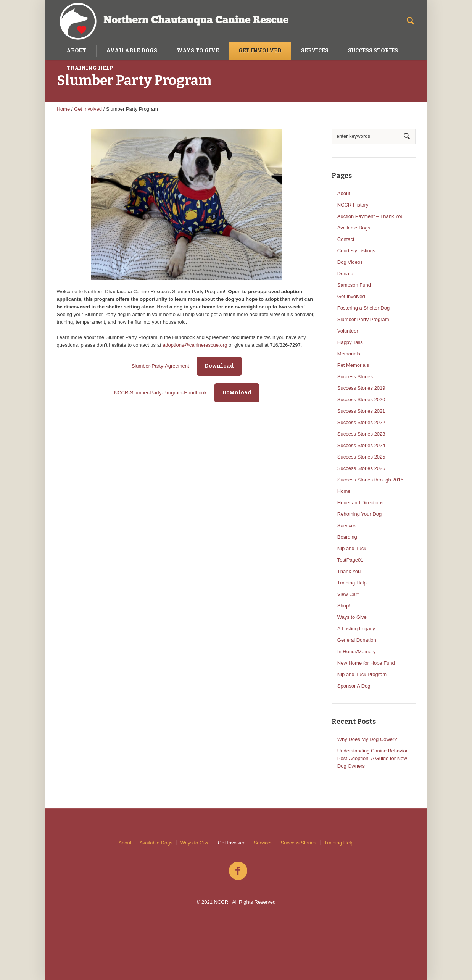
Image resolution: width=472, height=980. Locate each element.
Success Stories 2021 (361, 411)
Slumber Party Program (363, 319)
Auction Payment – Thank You (371, 216)
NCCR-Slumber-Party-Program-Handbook (160, 393)
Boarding (347, 537)
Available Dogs (354, 228)
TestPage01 (350, 560)
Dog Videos (350, 262)
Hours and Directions (360, 503)
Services (347, 526)
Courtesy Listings (356, 251)
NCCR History (353, 205)
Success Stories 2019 (361, 388)
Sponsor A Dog (354, 686)
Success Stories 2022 (361, 422)
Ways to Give (352, 617)
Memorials (349, 354)
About (344, 193)
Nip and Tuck (352, 548)
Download (219, 366)
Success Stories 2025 (361, 457)
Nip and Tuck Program (362, 674)
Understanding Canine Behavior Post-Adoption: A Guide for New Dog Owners (372, 758)
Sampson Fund (354, 285)
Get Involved (88, 109)
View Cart (348, 594)
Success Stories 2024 (361, 445)
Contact (346, 239)
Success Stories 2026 (361, 468)
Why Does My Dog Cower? (367, 739)
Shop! (344, 606)
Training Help (352, 583)
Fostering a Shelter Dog (363, 308)
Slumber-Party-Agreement (160, 366)
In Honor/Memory (356, 651)
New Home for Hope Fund (366, 663)
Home (64, 109)
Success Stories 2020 (361, 400)
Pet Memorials (353, 365)
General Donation (357, 640)
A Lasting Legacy (356, 629)
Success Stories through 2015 (370, 480)
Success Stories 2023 (361, 434)
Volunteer (348, 331)
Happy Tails (350, 342)
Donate (345, 274)
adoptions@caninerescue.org (195, 345)
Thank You (349, 571)
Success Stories (355, 377)
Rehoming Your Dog (359, 514)
